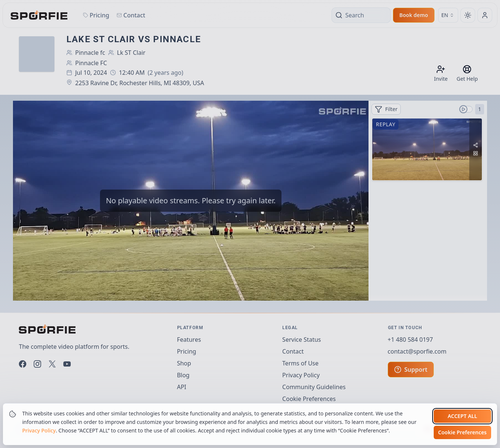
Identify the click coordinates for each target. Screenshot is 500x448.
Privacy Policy (39, 430)
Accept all (462, 416)
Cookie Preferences (462, 432)
